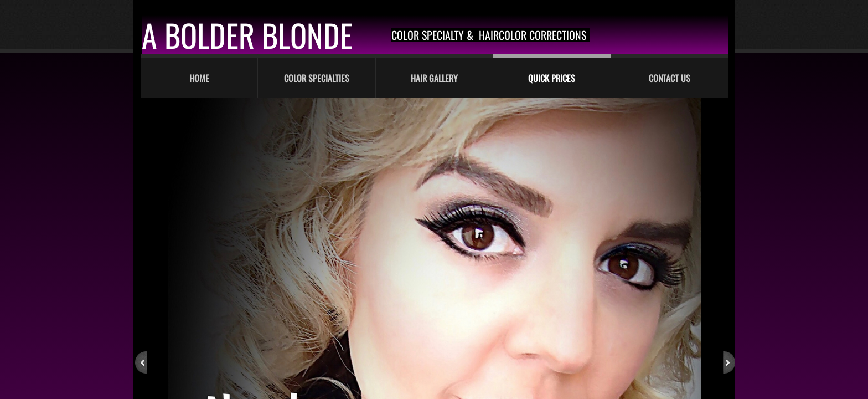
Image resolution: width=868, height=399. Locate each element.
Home (199, 78)
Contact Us (670, 78)
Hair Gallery (434, 78)
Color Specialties (317, 78)
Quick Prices (552, 78)
